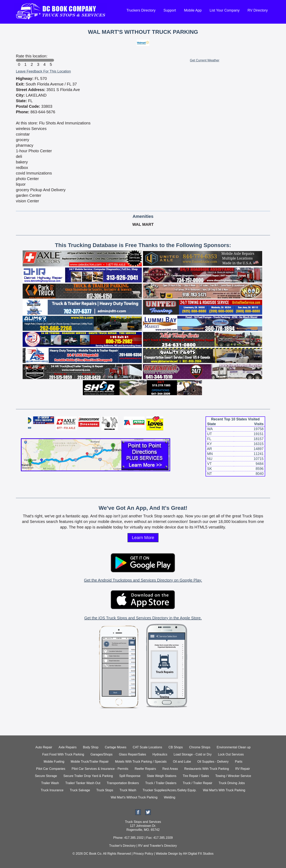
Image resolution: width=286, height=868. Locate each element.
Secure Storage (46, 776)
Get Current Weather (205, 60)
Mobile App (193, 10)
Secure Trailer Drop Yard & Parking (88, 776)
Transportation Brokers (123, 783)
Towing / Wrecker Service (233, 776)
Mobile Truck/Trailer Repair (90, 762)
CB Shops (176, 747)
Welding (170, 797)
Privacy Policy (143, 854)
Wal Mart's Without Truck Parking (134, 797)
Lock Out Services (231, 754)
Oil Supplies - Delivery (213, 762)
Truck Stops (105, 790)
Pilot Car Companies (51, 769)
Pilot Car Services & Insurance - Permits (100, 769)
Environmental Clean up (234, 747)
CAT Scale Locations (147, 747)
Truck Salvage (80, 790)
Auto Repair (44, 747)
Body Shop (91, 747)
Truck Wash (128, 790)
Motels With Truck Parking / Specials (141, 762)
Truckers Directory (141, 10)
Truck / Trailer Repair (198, 783)
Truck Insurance (52, 790)
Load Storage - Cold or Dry (193, 754)
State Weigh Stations (162, 776)
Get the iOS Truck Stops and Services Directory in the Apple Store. (143, 618)
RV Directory (258, 10)
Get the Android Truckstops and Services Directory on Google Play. (143, 580)
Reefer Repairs (145, 769)
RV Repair (243, 769)
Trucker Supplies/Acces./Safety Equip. (170, 790)
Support (170, 10)
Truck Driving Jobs (232, 783)
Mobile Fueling (54, 762)
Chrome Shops (200, 747)
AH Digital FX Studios (198, 854)
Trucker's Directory (122, 846)
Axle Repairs (68, 747)
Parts (239, 762)
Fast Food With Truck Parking (63, 754)
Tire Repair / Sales (196, 776)
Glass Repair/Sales (133, 754)
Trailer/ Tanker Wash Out (83, 783)
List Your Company (225, 10)
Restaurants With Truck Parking (207, 769)
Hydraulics (160, 754)
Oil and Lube (182, 762)
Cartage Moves (116, 747)
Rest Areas (170, 769)
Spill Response (130, 776)
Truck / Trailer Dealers (161, 783)
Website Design (167, 854)
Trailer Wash (50, 783)
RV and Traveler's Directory (158, 846)
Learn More (143, 538)
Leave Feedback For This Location (43, 71)
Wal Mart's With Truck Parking (224, 790)
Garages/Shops (101, 754)
